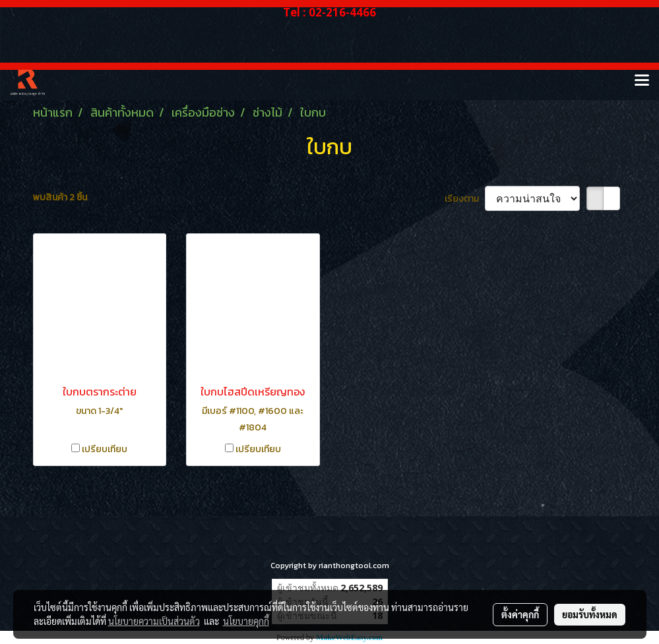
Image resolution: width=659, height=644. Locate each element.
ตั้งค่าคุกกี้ (520, 614)
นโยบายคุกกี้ (246, 621)
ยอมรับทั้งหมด (590, 614)
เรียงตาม (465, 199)
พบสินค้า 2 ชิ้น (60, 197)
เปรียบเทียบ (105, 449)
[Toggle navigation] (642, 81)
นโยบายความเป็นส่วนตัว (154, 621)
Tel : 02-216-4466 (329, 12)
